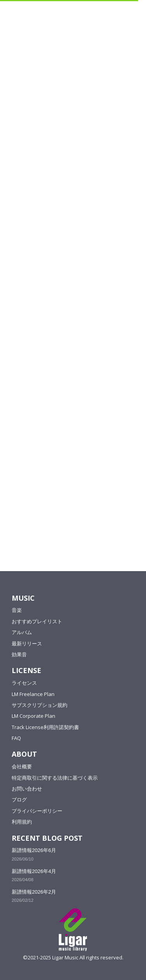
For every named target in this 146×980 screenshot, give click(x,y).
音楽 (17, 610)
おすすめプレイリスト (37, 621)
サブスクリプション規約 (40, 705)
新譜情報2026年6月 (34, 850)
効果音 (19, 654)
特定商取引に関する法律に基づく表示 (55, 778)
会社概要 (22, 766)
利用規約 (22, 822)
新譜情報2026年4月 (34, 871)
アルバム (22, 632)
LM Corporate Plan (33, 716)
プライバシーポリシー (37, 811)
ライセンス (24, 683)
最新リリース (27, 643)
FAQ (16, 738)
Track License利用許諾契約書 (45, 727)
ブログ (19, 799)
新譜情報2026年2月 (34, 892)
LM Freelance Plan (33, 694)
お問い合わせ (27, 789)
